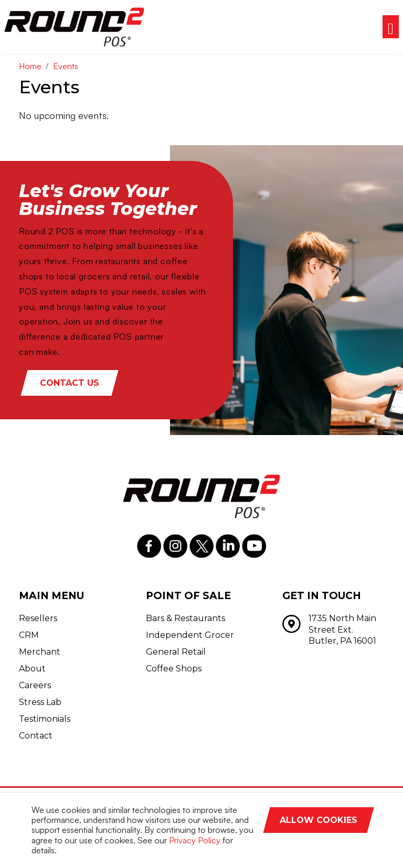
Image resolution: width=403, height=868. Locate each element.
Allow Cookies (319, 820)
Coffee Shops (174, 669)
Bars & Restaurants (185, 618)
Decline (343, 843)
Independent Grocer (190, 635)
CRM (29, 635)
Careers (35, 685)
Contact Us (70, 383)
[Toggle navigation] (391, 27)
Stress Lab (40, 702)
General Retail (176, 652)
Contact (36, 736)
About (32, 669)
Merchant (40, 652)
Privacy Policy (195, 840)
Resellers (38, 618)
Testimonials (45, 719)
